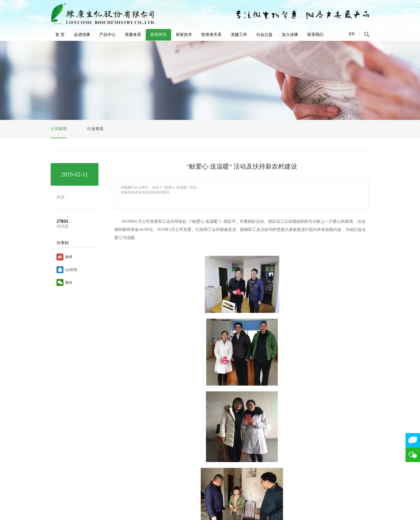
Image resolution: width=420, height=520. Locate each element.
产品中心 (107, 35)
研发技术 (184, 35)
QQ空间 (71, 270)
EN (352, 34)
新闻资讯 (158, 35)
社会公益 (264, 35)
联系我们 (315, 35)
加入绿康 (290, 35)
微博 (69, 257)
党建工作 (239, 35)
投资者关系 (211, 35)
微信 (69, 282)
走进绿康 (82, 35)
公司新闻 (59, 129)
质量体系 (133, 35)
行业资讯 (95, 129)
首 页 (60, 35)
